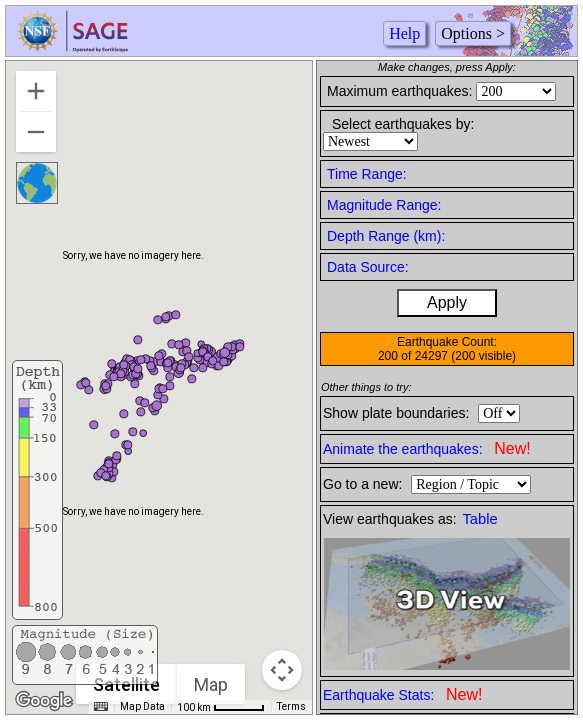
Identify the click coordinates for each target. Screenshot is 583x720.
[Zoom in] (36, 91)
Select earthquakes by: (403, 124)
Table (480, 519)
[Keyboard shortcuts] (101, 707)
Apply (447, 302)
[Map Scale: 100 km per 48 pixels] (221, 707)
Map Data (142, 706)
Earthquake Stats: (402, 694)
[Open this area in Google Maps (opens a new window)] (44, 701)
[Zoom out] (36, 132)
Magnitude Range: (384, 205)
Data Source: (368, 267)
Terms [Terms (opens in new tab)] (291, 706)
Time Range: (367, 174)
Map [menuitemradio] (211, 684)
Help (404, 33)
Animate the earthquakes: (427, 448)
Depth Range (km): (386, 236)
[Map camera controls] (282, 670)
